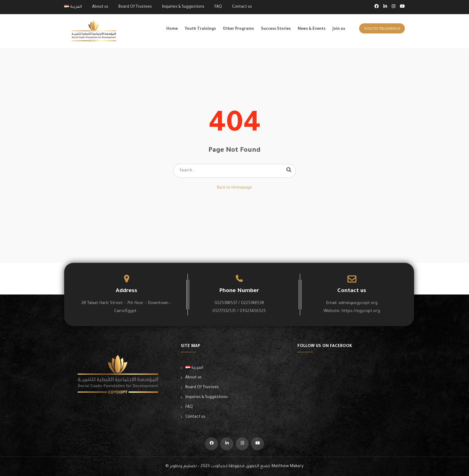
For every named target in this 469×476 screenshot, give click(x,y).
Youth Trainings (200, 29)
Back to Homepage (234, 188)
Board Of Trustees (135, 7)
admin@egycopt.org (358, 303)
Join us (339, 29)
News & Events (312, 29)
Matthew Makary (288, 466)
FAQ (218, 7)
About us (100, 7)
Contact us (242, 7)
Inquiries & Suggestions (183, 7)
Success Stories (276, 29)
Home (172, 29)
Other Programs (238, 29)
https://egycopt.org (361, 311)
